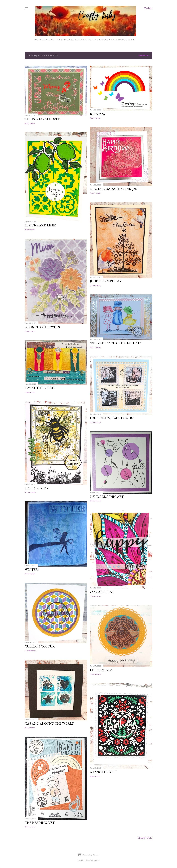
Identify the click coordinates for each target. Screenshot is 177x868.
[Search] (148, 8)
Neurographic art (107, 497)
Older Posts (145, 838)
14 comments (95, 347)
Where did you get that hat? (115, 343)
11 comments (95, 193)
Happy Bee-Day (37, 488)
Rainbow (98, 114)
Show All (144, 55)
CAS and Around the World (50, 723)
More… (132, 40)
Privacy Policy (87, 40)
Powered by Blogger (88, 855)
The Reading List (40, 823)
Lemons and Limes (41, 225)
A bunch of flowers (42, 327)
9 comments (30, 574)
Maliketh (96, 860)
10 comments (95, 674)
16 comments (95, 422)
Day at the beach (40, 388)
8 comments (30, 123)
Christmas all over (42, 119)
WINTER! (32, 569)
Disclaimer (71, 40)
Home (38, 40)
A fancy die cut (103, 772)
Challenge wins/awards (112, 40)
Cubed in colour (40, 646)
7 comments (95, 118)
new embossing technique (113, 189)
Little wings (101, 670)
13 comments (95, 285)
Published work (53, 40)
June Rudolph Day (106, 281)
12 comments (30, 827)
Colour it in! (102, 592)
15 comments (30, 230)
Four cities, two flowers (112, 418)
